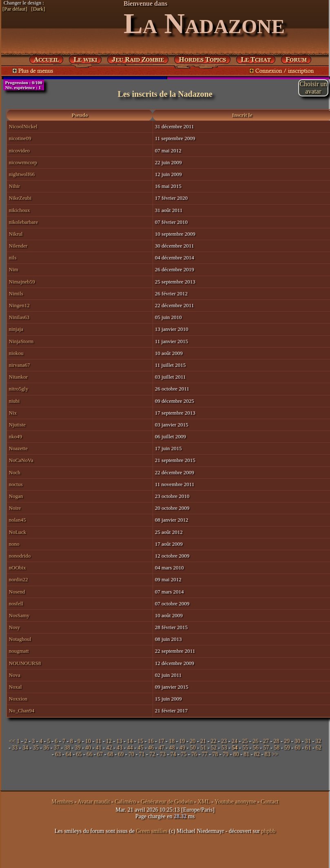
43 (120, 748)
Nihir (14, 186)
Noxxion (18, 699)
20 (193, 741)
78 (215, 754)
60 (297, 748)
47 (162, 748)
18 (172, 741)
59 (287, 748)
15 (140, 741)
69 (121, 754)
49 (182, 748)
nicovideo (19, 151)
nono (14, 544)
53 (224, 748)
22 (214, 741)
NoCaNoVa (21, 460)
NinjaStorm (21, 341)
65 (79, 754)
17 (161, 741)
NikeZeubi (20, 198)
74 (173, 754)
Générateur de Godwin (167, 802)
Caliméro (125, 802)
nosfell (16, 604)
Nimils (16, 293)
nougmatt (19, 651)
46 (151, 748)
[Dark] (38, 9)
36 (46, 748)
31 (308, 741)
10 (88, 741)
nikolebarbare (23, 222)
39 (78, 748)
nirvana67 (20, 365)
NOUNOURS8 (25, 663)
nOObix (18, 568)
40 (88, 748)
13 (120, 741)
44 (130, 748)
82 (257, 754)
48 (172, 748)
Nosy (14, 627)
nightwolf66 (22, 174)
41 (99, 748)
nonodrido (20, 556)
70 (131, 754)
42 (109, 748)
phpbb (268, 831)
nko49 (16, 436)
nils (13, 258)
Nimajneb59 (22, 282)
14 (130, 741)
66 (89, 754)
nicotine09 (20, 138)
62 (319, 748)
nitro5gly (19, 389)
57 (266, 748)
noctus (16, 484)
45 (140, 748)
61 (308, 748)
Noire (15, 508)
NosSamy (19, 615)
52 (214, 748)
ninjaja (16, 329)
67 (100, 754)
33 (15, 748)
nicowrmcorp (23, 162)
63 (58, 754)
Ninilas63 (19, 317)
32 (318, 741)
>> (275, 754)
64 (69, 754)
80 (236, 754)
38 (67, 748)
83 (268, 754)
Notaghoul (20, 639)
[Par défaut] (15, 9)
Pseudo (80, 115)
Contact (270, 802)
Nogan (16, 496)
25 (245, 741)
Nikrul (16, 234)
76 (194, 754)
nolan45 (18, 520)
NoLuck (18, 532)
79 (226, 754)
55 (245, 748)
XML (204, 802)
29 (287, 741)
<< (12, 741)
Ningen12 (19, 305)
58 (277, 748)
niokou (16, 353)
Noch (15, 472)
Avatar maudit (94, 802)
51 (203, 748)
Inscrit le (242, 115)
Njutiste (17, 425)
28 (277, 741)
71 (142, 754)
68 (111, 754)
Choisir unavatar (313, 88)
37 (57, 748)
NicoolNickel (23, 126)
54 (235, 748)
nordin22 (19, 579)
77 (205, 754)
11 (99, 741)
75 (184, 754)
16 (151, 741)
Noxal (16, 687)
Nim (14, 269)
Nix (13, 413)
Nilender (18, 246)
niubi (14, 401)
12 (109, 741)
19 (182, 741)
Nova (15, 675)
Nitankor (18, 377)
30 (297, 741)
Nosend (17, 592)
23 (224, 741)
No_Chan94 (22, 711)
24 (235, 741)
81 (246, 754)
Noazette (18, 448)
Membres (62, 802)
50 (193, 748)
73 (163, 754)
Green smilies (152, 831)
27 (266, 741)
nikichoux (20, 210)
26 (255, 741)
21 (203, 741)
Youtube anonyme (235, 802)
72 (152, 754)
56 (256, 748)
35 (36, 748)
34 (25, 748)
